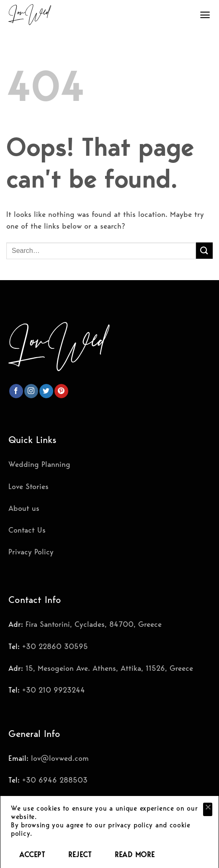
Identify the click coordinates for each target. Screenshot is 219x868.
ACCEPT (32, 854)
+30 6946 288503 (55, 780)
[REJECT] (208, 809)
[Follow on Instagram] (31, 391)
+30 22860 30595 (55, 646)
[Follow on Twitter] (46, 391)
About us (24, 508)
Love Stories (28, 486)
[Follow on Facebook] (16, 391)
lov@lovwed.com (60, 758)
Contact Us (27, 530)
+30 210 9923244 (54, 690)
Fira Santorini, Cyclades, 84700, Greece (94, 624)
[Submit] (204, 251)
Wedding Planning (39, 464)
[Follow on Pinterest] (61, 391)
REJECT (80, 854)
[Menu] (205, 15)
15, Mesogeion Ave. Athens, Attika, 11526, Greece (109, 668)
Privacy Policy (31, 552)
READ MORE (135, 854)
